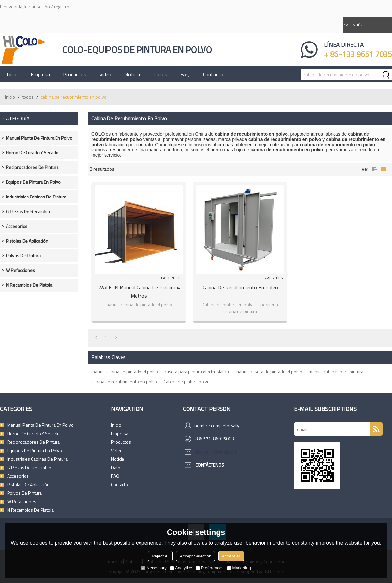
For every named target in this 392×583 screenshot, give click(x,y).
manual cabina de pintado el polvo (125, 372)
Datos (160, 74)
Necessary (154, 568)
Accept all (231, 556)
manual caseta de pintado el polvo (269, 372)
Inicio (12, 74)
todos (28, 97)
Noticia (132, 74)
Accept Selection (196, 556)
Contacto (213, 74)
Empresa (40, 74)
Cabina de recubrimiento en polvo (240, 287)
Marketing (239, 568)
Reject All (160, 556)
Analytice (181, 568)
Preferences (210, 568)
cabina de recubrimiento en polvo (124, 381)
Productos (75, 74)
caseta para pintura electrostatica (197, 372)
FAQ (185, 74)
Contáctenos (210, 465)
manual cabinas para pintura (336, 372)
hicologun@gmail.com (216, 452)
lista (374, 169)
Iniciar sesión (37, 6)
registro (62, 6)
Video (105, 74)
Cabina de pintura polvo (187, 381)
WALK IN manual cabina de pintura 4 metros (139, 291)
